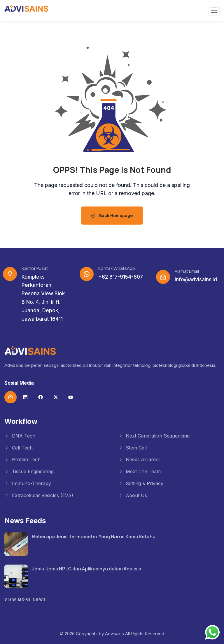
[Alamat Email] (163, 277)
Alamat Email (187, 271)
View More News (25, 599)
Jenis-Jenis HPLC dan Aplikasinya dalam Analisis (87, 569)
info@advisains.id (196, 280)
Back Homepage (112, 215)
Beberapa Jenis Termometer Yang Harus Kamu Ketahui (94, 537)
